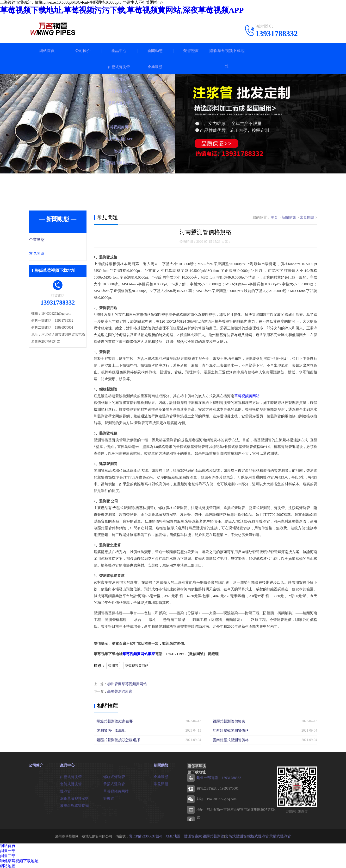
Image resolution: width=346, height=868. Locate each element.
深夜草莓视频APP (73, 797)
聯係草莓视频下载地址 (227, 58)
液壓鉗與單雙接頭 (74, 805)
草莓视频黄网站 (247, 396)
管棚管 (108, 797)
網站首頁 (47, 51)
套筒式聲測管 (70, 783)
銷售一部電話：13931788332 (218, 777)
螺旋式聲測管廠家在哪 (113, 721)
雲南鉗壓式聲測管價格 (229, 739)
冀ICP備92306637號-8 (149, 835)
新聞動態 (155, 51)
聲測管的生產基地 (110, 730)
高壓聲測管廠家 (119, 691)
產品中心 (119, 51)
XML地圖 (176, 835)
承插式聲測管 (113, 783)
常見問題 (47, 254)
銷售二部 (8, 855)
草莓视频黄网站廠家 (139, 654)
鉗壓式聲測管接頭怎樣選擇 (117, 739)
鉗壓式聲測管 (70, 776)
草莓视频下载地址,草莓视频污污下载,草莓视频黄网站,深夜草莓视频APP (122, 10)
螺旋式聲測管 (113, 776)
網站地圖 (8, 865)
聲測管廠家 (195, 835)
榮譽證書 (191, 51)
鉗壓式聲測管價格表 (228, 721)
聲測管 (113, 666)
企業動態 (47, 240)
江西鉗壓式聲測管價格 (229, 730)
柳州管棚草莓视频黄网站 (126, 684)
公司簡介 (83, 51)
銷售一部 (8, 850)
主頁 (274, 217)
